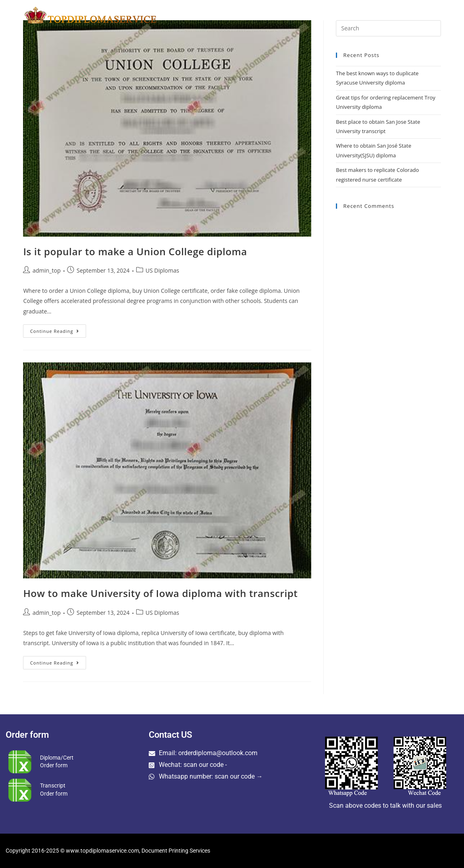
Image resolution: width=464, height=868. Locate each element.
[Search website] (439, 15)
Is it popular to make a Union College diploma (135, 251)
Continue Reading (58, 329)
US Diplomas (162, 270)
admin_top (46, 270)
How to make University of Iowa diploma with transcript (160, 593)
